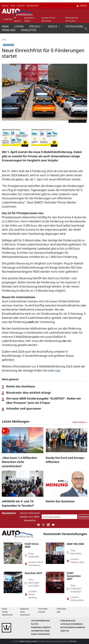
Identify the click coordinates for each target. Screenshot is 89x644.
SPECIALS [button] (35, 26)
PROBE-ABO (9, 30)
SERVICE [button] (53, 26)
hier (58, 370)
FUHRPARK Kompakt (41, 627)
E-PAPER (19, 26)
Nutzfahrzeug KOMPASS (73, 627)
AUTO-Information (40, 621)
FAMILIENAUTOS (68, 621)
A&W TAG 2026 (75, 544)
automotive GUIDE (29, 19)
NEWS (6, 26)
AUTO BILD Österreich (72, 624)
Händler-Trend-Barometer (49, 19)
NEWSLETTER (29, 30)
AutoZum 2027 (33, 573)
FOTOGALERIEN (74, 26)
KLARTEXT (8, 19)
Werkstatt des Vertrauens (72, 19)
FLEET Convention (40, 634)
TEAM (13, 6)
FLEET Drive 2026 (32, 545)
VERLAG (5, 6)
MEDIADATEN (32, 6)
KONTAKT (21, 6)
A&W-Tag (65, 631)
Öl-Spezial (17, 19)
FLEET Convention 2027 (74, 576)
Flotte (35, 624)
